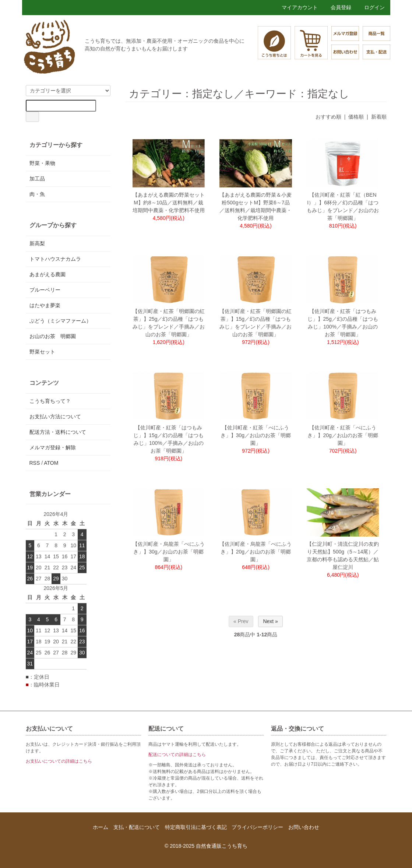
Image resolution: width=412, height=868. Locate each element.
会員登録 (337, 7)
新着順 (379, 117)
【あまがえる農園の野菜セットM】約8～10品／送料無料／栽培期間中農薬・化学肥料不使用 (169, 203)
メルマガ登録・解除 (53, 447)
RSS (35, 463)
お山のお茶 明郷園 (53, 336)
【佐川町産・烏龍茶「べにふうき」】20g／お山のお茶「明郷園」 (256, 552)
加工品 (37, 179)
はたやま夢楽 (45, 305)
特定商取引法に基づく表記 (196, 827)
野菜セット (42, 352)
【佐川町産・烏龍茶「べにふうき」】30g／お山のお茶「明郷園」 (169, 552)
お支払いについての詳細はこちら (59, 761)
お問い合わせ (304, 827)
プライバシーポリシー (257, 827)
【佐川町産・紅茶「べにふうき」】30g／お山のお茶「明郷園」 (256, 435)
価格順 (356, 117)
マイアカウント (296, 7)
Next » (270, 621)
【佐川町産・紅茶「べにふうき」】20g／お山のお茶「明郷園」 (343, 435)
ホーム (101, 827)
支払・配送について (137, 827)
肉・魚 (37, 194)
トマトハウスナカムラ (55, 259)
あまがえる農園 (47, 274)
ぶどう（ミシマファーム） (60, 321)
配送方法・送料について (58, 432)
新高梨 (37, 243)
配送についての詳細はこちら (177, 755)
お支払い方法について (55, 417)
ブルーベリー (45, 290)
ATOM (51, 463)
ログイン (371, 7)
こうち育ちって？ (50, 401)
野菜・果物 (42, 163)
